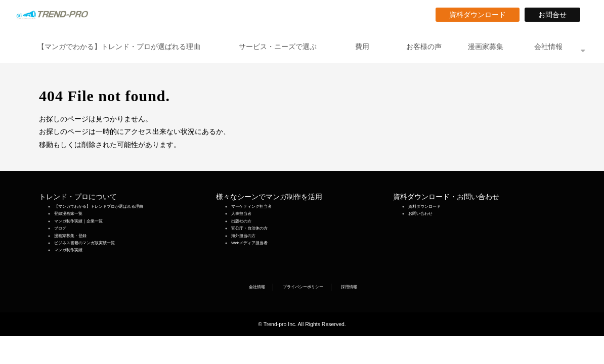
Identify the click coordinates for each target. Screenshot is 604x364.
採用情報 (349, 287)
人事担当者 (241, 214)
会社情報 (548, 47)
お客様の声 (424, 47)
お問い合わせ (420, 214)
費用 (362, 47)
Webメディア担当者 (249, 243)
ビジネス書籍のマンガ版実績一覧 (84, 243)
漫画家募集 (486, 47)
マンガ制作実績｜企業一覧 (78, 221)
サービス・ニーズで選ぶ (278, 47)
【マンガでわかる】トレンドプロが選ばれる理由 (99, 207)
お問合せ (556, 15)
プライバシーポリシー (303, 287)
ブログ (60, 228)
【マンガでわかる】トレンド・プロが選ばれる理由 (119, 47)
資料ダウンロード (481, 15)
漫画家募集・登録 (70, 236)
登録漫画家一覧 (68, 214)
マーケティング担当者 (251, 207)
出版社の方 (241, 221)
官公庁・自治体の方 (249, 228)
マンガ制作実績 (68, 250)
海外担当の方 (243, 236)
